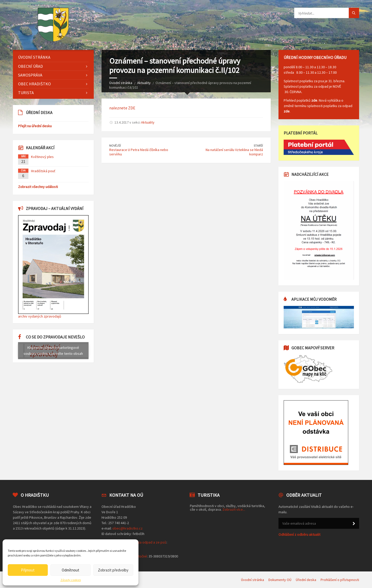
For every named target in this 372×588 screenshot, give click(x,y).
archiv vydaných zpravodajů (40, 316)
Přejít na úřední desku (35, 126)
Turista (26, 93)
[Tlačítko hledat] (354, 13)
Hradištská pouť (43, 171)
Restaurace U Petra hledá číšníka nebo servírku (139, 152)
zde (314, 100)
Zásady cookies (71, 580)
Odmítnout (71, 570)
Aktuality (144, 83)
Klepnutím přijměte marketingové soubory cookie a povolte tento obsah (53, 350)
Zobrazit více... (234, 509)
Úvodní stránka (121, 83)
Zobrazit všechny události (38, 187)
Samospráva (30, 75)
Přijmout (28, 570)
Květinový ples (42, 157)
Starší (258, 145)
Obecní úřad (30, 66)
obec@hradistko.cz (127, 528)
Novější (115, 145)
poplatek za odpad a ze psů (145, 542)
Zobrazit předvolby (113, 570)
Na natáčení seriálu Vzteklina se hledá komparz (234, 152)
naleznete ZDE (122, 108)
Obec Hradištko (34, 84)
